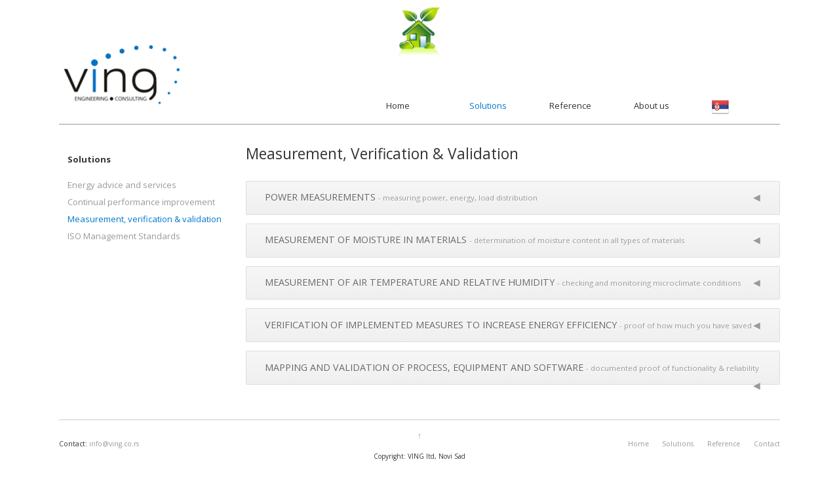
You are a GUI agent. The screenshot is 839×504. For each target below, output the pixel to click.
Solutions (488, 106)
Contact (767, 444)
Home (398, 106)
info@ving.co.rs (114, 444)
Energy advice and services (122, 185)
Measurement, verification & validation (145, 219)
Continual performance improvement (141, 202)
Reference (570, 106)
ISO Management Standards (124, 236)
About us (652, 106)
